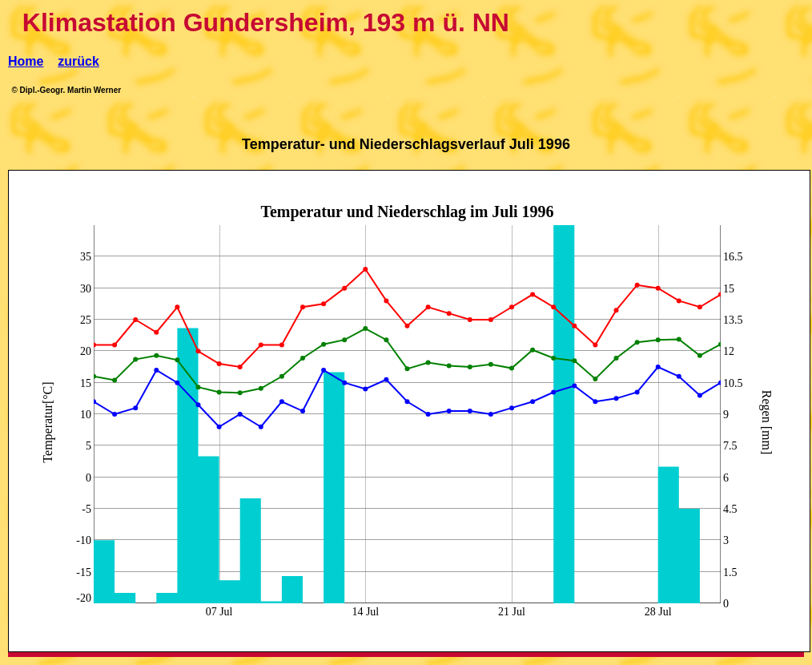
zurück (78, 61)
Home (26, 61)
